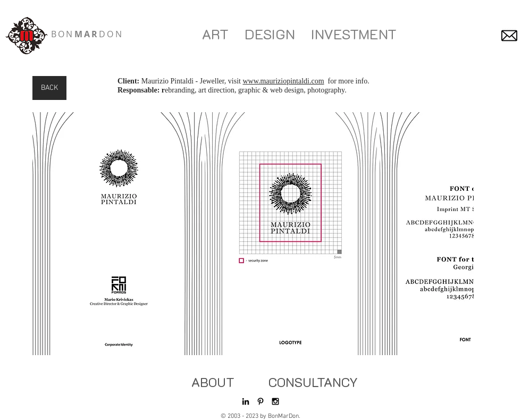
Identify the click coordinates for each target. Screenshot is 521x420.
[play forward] (460, 234)
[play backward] (46, 234)
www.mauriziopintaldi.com (283, 81)
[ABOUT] (213, 382)
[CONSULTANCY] (313, 382)
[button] (117, 234)
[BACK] (49, 88)
